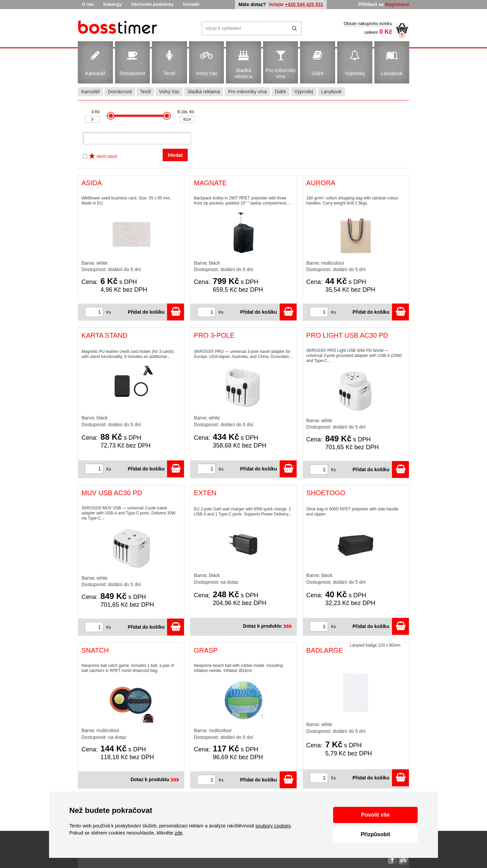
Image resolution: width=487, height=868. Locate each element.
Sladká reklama (204, 92)
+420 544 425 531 (304, 4)
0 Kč (96, 112)
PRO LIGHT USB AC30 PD (347, 335)
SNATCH (95, 650)
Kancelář (90, 92)
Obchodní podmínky (153, 4)
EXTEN (205, 493)
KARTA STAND (105, 335)
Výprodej (304, 92)
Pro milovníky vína (247, 92)
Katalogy (112, 4)
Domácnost (120, 92)
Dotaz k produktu (268, 626)
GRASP (206, 650)
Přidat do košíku (156, 312)
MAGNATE (210, 183)
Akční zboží (107, 156)
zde (178, 833)
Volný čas (169, 92)
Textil (145, 92)
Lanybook (332, 92)
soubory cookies (273, 826)
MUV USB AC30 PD (112, 493)
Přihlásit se (371, 4)
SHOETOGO (326, 493)
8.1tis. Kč (186, 112)
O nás (88, 4)
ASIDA (92, 183)
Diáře (281, 92)
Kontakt (191, 4)
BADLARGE (325, 650)
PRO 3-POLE (214, 335)
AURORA (321, 183)
